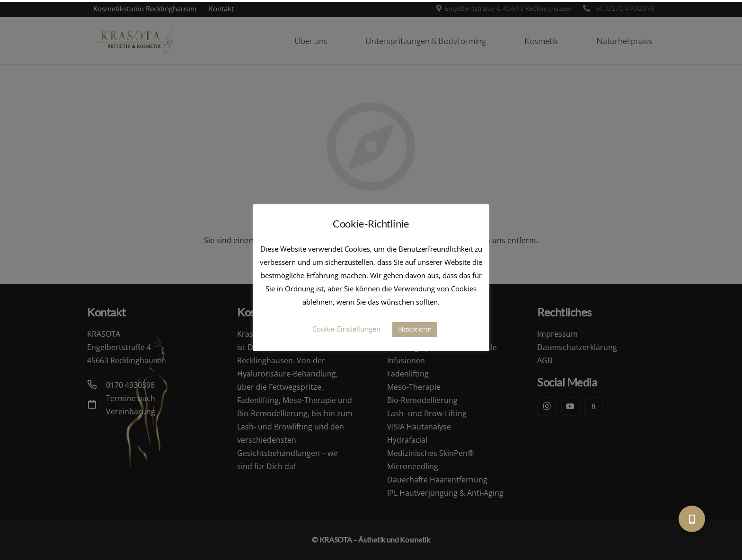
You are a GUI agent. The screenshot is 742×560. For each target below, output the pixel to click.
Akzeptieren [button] (415, 329)
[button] (692, 519)
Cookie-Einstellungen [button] (346, 329)
